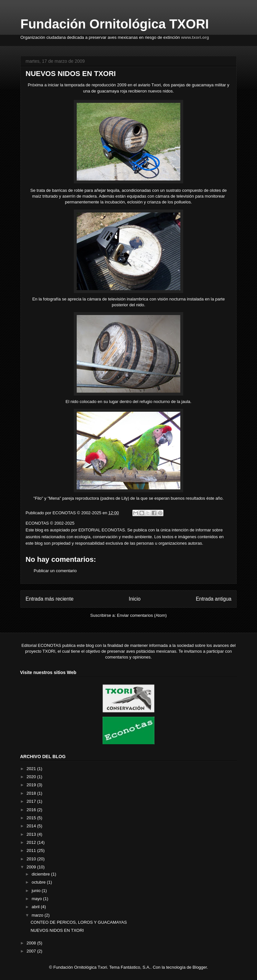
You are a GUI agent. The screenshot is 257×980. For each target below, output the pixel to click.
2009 (32, 867)
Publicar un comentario (55, 571)
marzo (38, 915)
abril (36, 907)
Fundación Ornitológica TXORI (115, 24)
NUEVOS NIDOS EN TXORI (57, 930)
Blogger (200, 967)
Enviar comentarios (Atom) (142, 615)
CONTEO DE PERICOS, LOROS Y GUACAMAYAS (78, 922)
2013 (32, 834)
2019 (32, 785)
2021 (32, 769)
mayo (37, 899)
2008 (32, 943)
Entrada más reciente (50, 599)
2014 (32, 826)
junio (37, 891)
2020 (32, 777)
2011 (32, 850)
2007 (32, 951)
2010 (32, 859)
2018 (32, 793)
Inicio (135, 599)
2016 (32, 810)
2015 (32, 818)
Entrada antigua (214, 599)
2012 (32, 842)
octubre (39, 882)
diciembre (41, 874)
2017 (32, 801)
